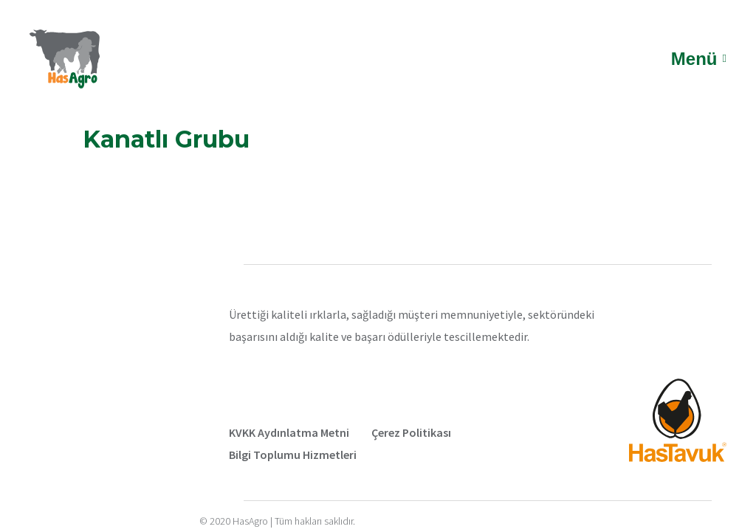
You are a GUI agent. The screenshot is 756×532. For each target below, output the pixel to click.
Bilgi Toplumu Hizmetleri (293, 455)
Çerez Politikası (411, 432)
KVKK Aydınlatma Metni (289, 432)
